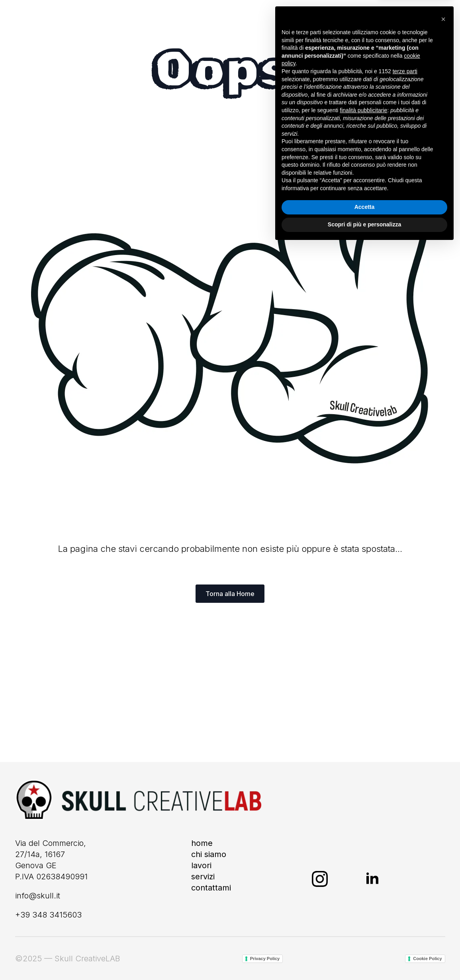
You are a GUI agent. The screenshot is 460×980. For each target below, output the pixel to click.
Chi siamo (209, 854)
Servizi (203, 877)
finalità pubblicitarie (363, 844)
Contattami (211, 888)
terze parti (405, 805)
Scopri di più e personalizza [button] (364, 958)
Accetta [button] (365, 941)
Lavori (201, 865)
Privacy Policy (265, 959)
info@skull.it (38, 896)
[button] (443, 753)
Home (202, 843)
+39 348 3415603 (48, 915)
